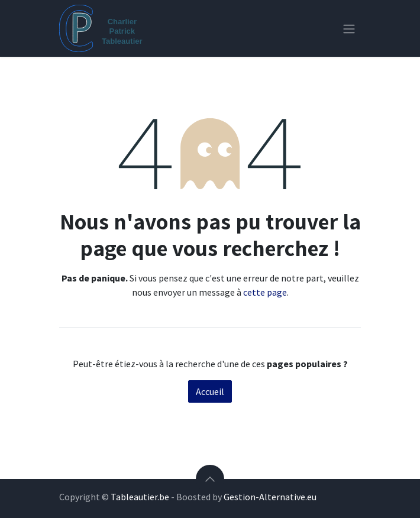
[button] (210, 479)
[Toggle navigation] (349, 28)
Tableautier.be (140, 497)
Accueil (210, 391)
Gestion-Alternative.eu (270, 497)
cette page (265, 292)
